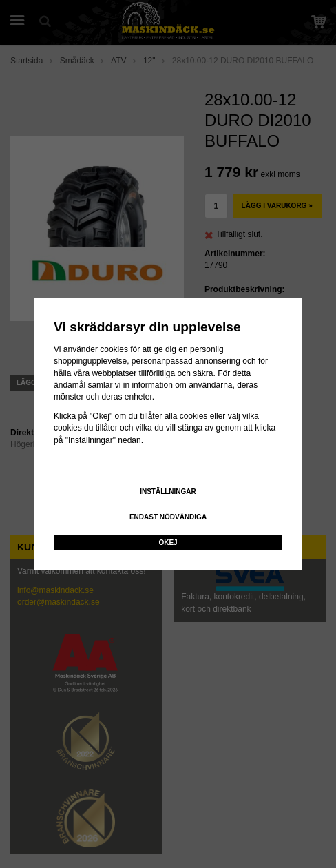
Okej (168, 542)
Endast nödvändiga (168, 517)
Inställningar (168, 492)
